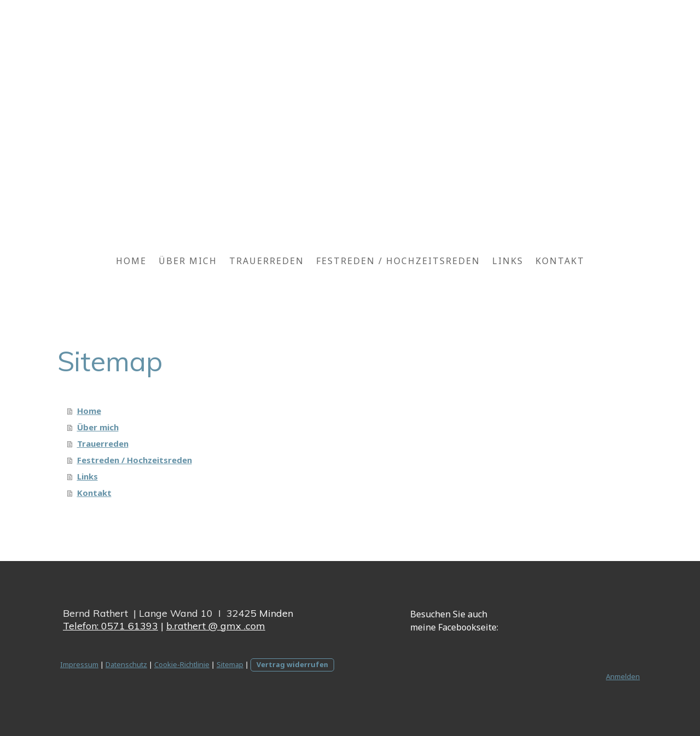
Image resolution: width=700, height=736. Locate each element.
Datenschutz (126, 664)
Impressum (79, 664)
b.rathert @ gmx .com (216, 626)
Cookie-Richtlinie (182, 664)
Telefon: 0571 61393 (110, 626)
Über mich (188, 261)
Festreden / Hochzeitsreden (398, 261)
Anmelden (623, 676)
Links (508, 261)
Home (131, 261)
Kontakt (560, 261)
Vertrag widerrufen (292, 664)
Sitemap (230, 664)
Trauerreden (267, 261)
